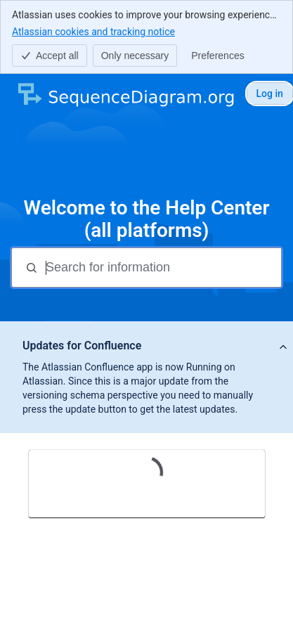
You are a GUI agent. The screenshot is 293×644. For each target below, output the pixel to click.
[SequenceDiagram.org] (125, 94)
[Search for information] (162, 268)
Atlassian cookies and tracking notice (93, 31)
